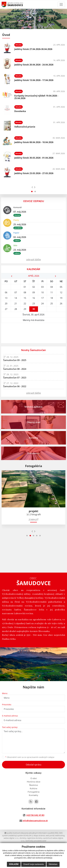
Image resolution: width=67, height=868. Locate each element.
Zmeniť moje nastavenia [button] (34, 864)
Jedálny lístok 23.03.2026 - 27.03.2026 (34, 173)
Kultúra (33, 789)
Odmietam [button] (53, 864)
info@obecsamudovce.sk (35, 821)
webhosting (60, 835)
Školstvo (34, 785)
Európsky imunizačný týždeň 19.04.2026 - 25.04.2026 (36, 97)
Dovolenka (20, 111)
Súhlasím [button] (14, 864)
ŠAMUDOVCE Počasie (33, 333)
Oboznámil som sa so (30, 757)
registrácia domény (35, 838)
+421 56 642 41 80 (35, 815)
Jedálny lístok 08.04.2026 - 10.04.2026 (34, 142)
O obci (34, 778)
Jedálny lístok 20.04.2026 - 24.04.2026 (34, 65)
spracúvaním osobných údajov (41, 757)
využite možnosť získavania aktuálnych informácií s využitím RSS (31, 833)
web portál (50, 835)
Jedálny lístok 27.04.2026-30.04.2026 (33, 49)
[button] (32, 191)
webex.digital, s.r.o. (11, 838)
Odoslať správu (34, 765)
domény (23, 838)
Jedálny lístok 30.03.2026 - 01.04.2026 (34, 158)
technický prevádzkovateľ (36, 841)
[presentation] (32, 187)
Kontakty (33, 795)
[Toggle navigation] (61, 4)
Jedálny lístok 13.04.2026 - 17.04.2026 (34, 80)
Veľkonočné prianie (25, 127)
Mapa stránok (39, 835)
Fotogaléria (34, 792)
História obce (34, 782)
